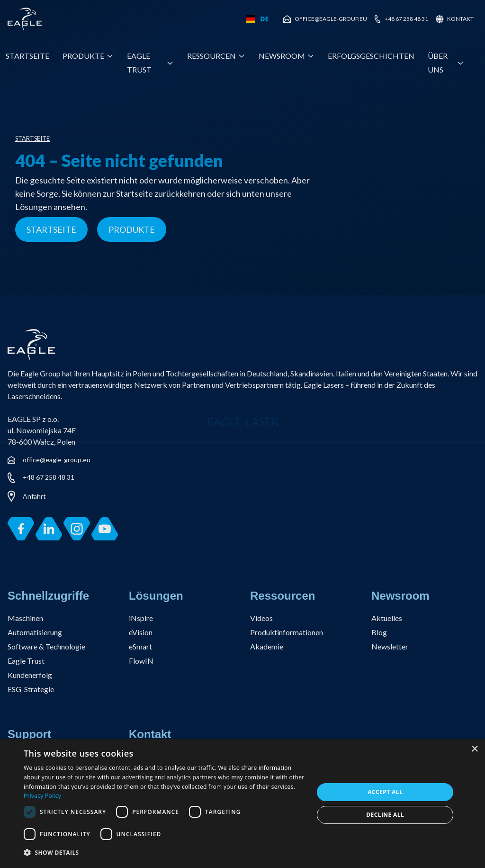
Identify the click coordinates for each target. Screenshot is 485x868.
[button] (164, 853)
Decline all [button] (385, 815)
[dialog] (242, 804)
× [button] (474, 749)
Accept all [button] (385, 792)
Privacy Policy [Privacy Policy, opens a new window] (42, 796)
